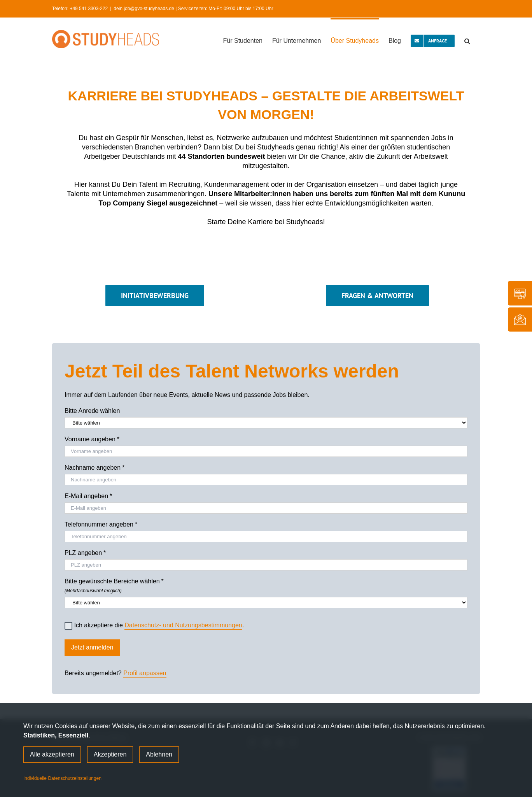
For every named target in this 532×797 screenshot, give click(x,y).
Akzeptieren (110, 754)
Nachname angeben (94, 468)
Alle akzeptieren (52, 754)
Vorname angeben (92, 439)
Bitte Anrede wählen (92, 411)
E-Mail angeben (88, 496)
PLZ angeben (85, 553)
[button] (467, 40)
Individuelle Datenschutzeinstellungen (62, 778)
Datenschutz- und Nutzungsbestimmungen (183, 625)
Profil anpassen (145, 673)
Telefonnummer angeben (101, 525)
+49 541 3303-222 (89, 9)
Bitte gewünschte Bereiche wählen (266, 585)
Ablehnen (159, 754)
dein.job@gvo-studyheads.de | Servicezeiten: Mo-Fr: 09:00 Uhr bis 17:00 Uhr (193, 9)
